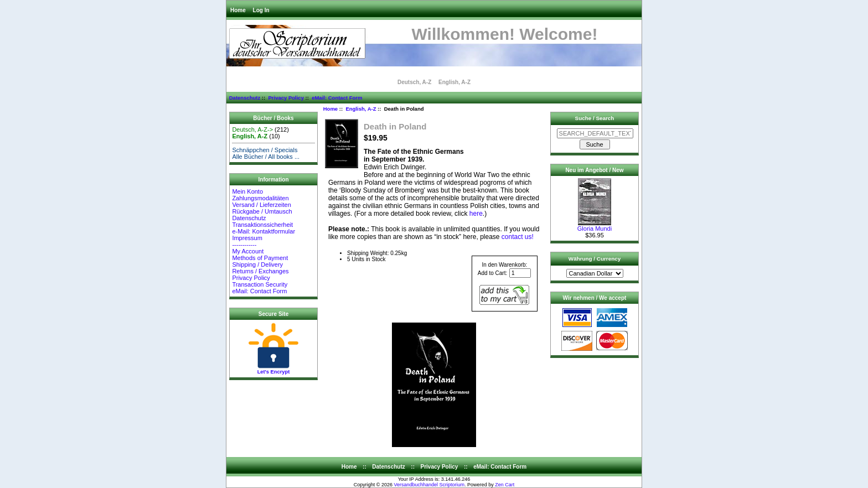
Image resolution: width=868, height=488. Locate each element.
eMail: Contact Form (337, 98)
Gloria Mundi (595, 226)
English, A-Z (361, 109)
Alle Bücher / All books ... (266, 157)
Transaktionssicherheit (262, 225)
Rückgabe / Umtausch (262, 211)
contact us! (518, 237)
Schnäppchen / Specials (265, 150)
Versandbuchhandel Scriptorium (430, 485)
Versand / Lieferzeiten (261, 205)
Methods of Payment (260, 258)
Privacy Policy (286, 98)
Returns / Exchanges (260, 271)
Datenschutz (245, 98)
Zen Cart (505, 485)
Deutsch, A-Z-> (252, 129)
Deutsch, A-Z (414, 82)
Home (238, 10)
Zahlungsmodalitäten (260, 198)
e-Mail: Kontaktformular (264, 231)
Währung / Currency (595, 259)
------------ (244, 245)
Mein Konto (247, 191)
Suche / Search (595, 118)
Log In (261, 10)
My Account (248, 251)
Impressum (247, 238)
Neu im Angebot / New (594, 170)
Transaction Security (260, 284)
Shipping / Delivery (257, 264)
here (476, 214)
